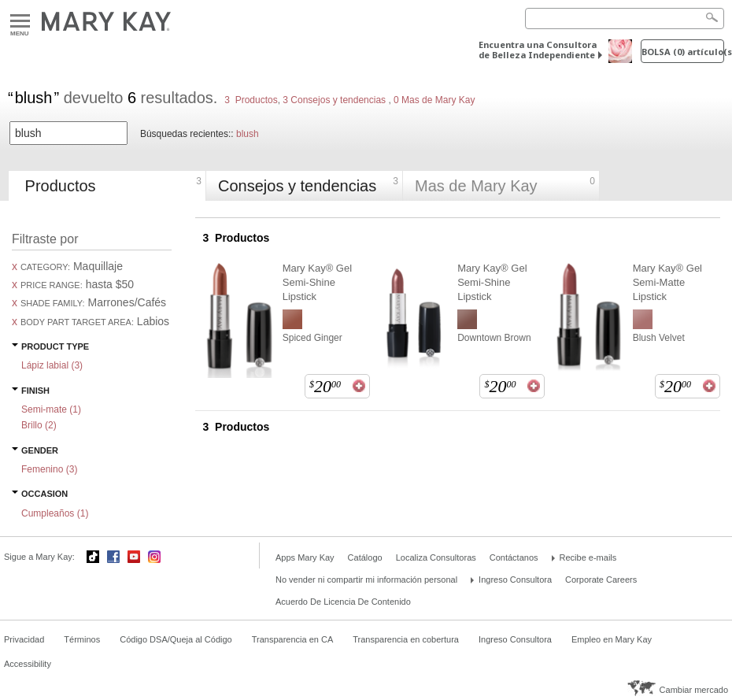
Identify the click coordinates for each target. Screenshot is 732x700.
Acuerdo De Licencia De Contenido (343, 602)
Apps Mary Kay (305, 557)
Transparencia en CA (293, 639)
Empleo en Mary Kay (612, 639)
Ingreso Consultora (515, 580)
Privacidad (24, 639)
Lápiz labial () (52, 365)
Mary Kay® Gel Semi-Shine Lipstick (317, 282)
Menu (20, 22)
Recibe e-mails (588, 557)
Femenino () (49, 469)
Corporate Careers (601, 580)
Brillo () (39, 425)
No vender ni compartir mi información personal (366, 580)
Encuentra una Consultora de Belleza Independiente (538, 50)
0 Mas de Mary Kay (433, 100)
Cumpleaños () (55, 513)
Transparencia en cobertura (406, 639)
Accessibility (28, 664)
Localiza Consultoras (436, 557)
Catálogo (365, 557)
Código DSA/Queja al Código (176, 639)
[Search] (625, 19)
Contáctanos (514, 557)
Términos (82, 639)
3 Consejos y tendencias (334, 100)
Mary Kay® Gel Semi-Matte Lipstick (667, 282)
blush (248, 134)
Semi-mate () (51, 409)
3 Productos (251, 100)
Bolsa (683, 52)
